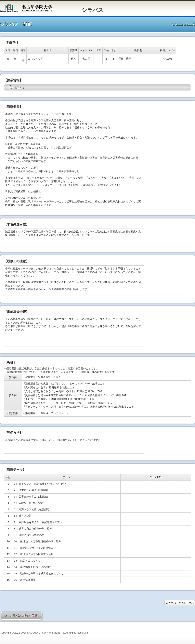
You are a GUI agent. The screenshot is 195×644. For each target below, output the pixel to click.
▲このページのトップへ (180, 603)
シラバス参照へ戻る (183, 25)
